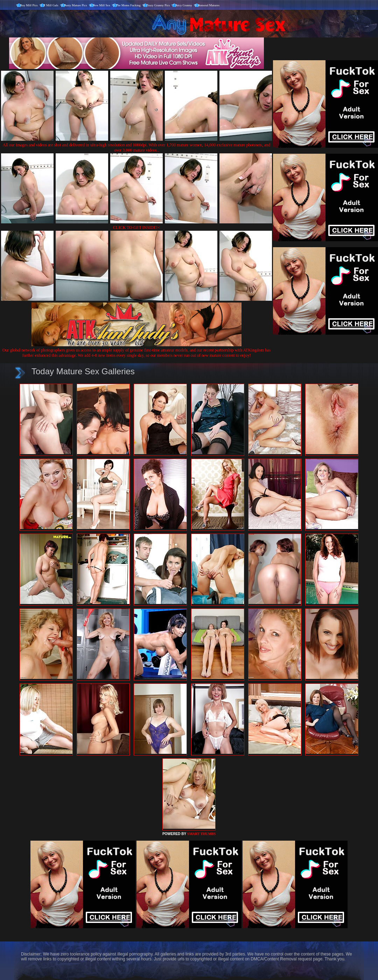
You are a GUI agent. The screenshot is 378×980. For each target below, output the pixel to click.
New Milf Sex (101, 5)
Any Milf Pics (29, 5)
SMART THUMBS (201, 834)
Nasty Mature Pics (75, 5)
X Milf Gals (51, 5)
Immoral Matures (208, 5)
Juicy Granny (184, 5)
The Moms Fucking (128, 5)
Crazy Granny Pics (158, 5)
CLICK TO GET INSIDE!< (136, 228)
